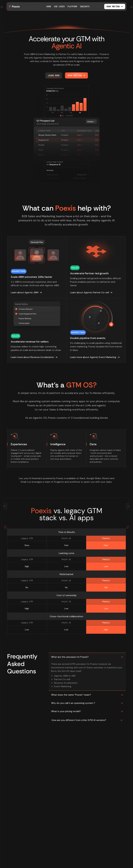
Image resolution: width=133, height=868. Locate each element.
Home (49, 6)
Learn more (54, 75)
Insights (85, 6)
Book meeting (115, 6)
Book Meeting (76, 75)
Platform (72, 6)
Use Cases (59, 6)
